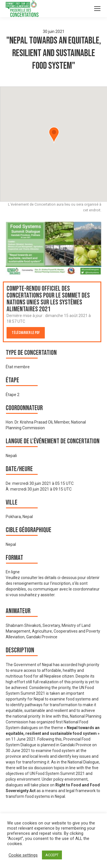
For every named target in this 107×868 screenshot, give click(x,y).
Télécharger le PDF (26, 333)
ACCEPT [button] (52, 855)
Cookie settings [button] (23, 855)
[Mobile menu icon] (97, 9)
